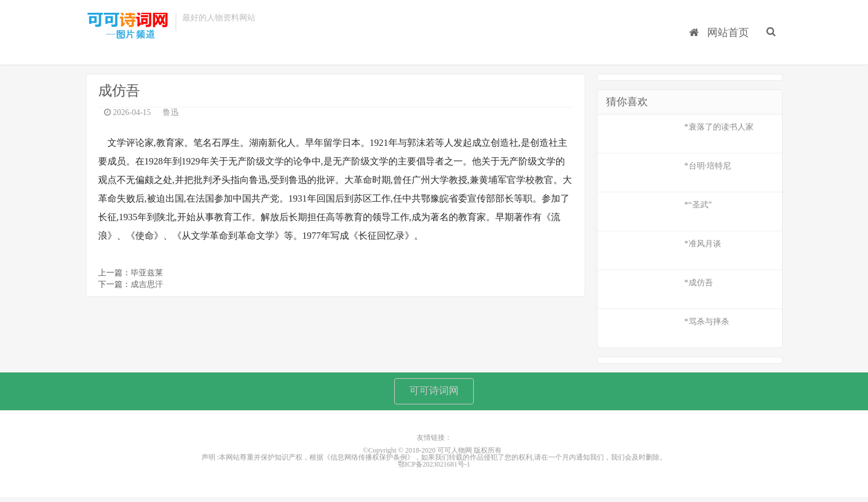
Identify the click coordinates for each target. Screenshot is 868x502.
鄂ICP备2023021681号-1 (434, 469)
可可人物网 (128, 28)
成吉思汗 (147, 287)
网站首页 (723, 24)
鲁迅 (171, 115)
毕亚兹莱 (147, 275)
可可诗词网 (434, 395)
